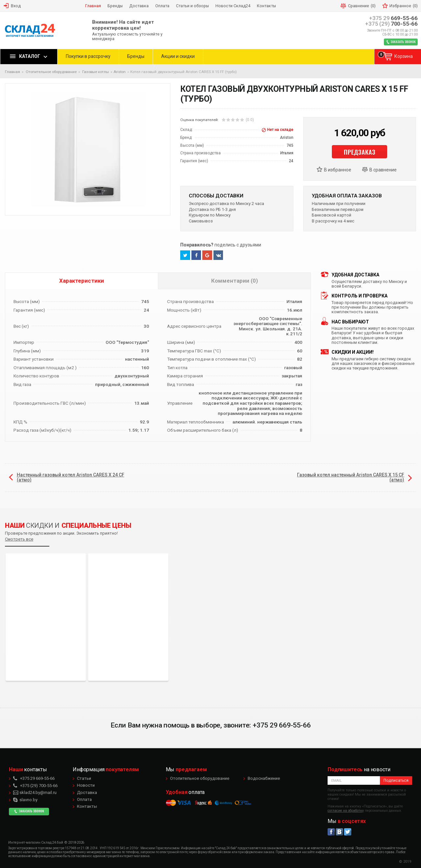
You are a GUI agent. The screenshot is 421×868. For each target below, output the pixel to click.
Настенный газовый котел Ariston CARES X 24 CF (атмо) (71, 477)
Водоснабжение (264, 778)
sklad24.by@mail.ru (35, 792)
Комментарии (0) (235, 281)
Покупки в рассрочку (88, 56)
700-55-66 (391, 24)
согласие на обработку (346, 811)
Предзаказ (359, 152)
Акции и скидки (178, 56)
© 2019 (405, 862)
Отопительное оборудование (200, 778)
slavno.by (25, 800)
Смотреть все (19, 539)
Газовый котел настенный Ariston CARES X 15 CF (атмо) (351, 477)
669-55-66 (393, 18)
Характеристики (82, 281)
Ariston (120, 72)
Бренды (136, 56)
